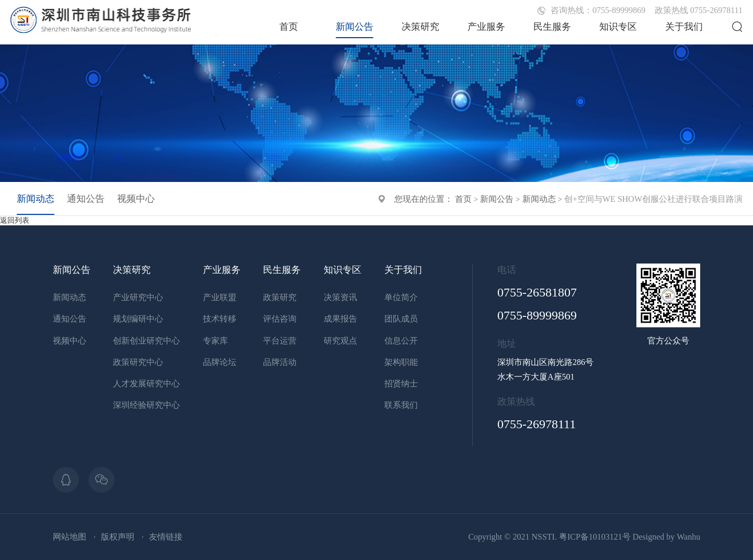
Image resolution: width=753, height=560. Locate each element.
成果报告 (340, 319)
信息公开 (401, 341)
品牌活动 (280, 362)
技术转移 (220, 319)
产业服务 (486, 27)
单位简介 (401, 297)
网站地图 (70, 537)
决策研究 (420, 27)
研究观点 (340, 341)
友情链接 (166, 537)
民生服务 (552, 27)
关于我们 (684, 27)
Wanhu (688, 537)
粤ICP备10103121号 (595, 537)
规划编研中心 (138, 319)
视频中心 (136, 199)
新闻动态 (539, 199)
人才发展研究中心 (146, 384)
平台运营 (280, 341)
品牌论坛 (220, 362)
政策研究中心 (138, 362)
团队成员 (401, 319)
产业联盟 (220, 297)
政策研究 (280, 297)
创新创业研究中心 (146, 341)
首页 (289, 27)
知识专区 (618, 27)
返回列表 (15, 220)
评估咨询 (280, 319)
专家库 (215, 341)
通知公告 (86, 199)
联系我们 (401, 405)
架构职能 (401, 362)
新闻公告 (355, 27)
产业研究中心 (138, 297)
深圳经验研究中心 (146, 405)
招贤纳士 (401, 384)
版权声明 (118, 537)
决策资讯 (340, 297)
